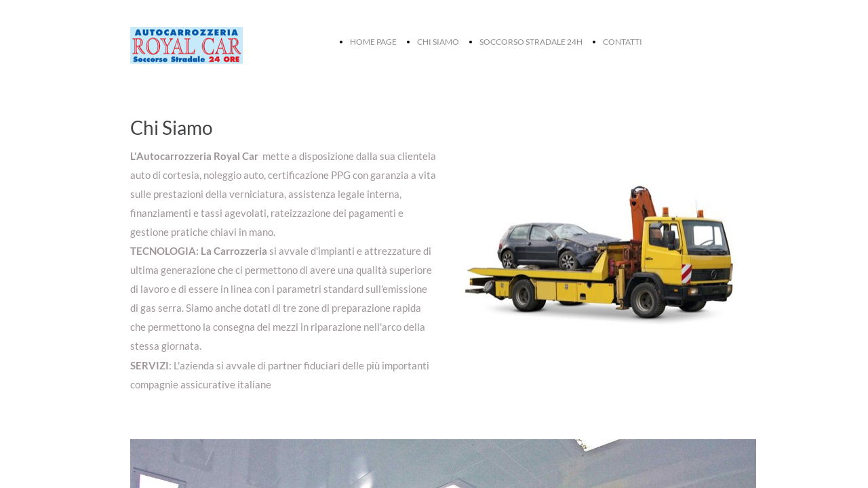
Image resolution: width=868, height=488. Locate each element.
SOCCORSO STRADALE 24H (531, 42)
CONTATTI (623, 42)
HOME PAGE (373, 42)
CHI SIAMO (438, 42)
